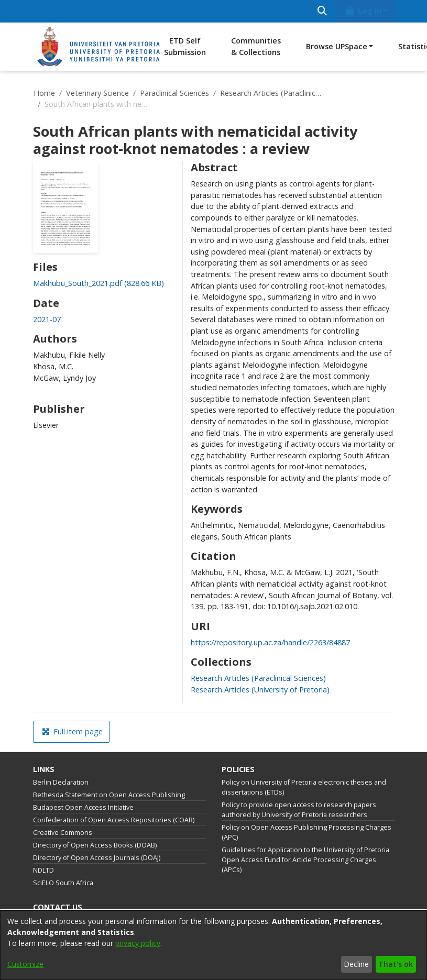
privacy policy (138, 943)
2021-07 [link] (47, 319)
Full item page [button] (72, 731)
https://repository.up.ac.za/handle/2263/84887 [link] (270, 642)
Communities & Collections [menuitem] (256, 46)
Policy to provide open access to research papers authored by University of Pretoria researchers (299, 810)
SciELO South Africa (63, 883)
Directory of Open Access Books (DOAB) (95, 845)
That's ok (396, 964)
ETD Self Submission (185, 46)
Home (44, 93)
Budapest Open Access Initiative (83, 807)
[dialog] (213, 945)
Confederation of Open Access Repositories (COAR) (114, 820)
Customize (25, 964)
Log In (363, 11)
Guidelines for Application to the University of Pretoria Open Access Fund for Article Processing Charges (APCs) (305, 860)
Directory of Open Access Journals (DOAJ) (97, 858)
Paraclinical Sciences (174, 93)
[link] (98, 283)
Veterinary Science (97, 93)
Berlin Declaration (61, 782)
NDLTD (43, 870)
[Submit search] (322, 11)
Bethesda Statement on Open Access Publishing (109, 795)
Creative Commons (63, 833)
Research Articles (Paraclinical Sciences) (272, 93)
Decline (356, 964)
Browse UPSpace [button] (337, 46)
